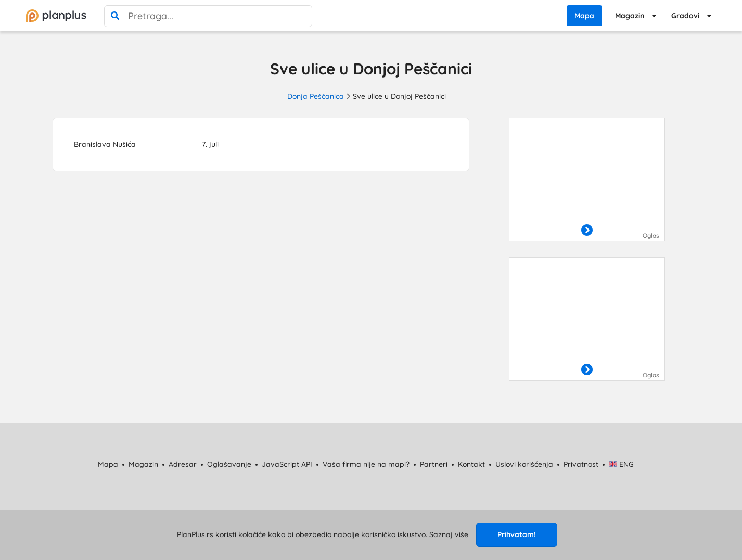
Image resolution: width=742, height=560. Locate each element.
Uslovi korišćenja (524, 464)
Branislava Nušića (105, 144)
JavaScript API (287, 464)
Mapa (584, 16)
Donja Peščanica (316, 96)
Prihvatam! (517, 534)
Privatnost (581, 464)
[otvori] (587, 231)
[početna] (56, 16)
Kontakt (471, 464)
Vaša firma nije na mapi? (366, 464)
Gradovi (685, 16)
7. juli (210, 144)
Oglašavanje (229, 464)
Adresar (183, 464)
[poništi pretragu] (301, 16)
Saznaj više (449, 534)
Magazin (630, 16)
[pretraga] (115, 16)
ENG (622, 464)
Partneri (434, 464)
